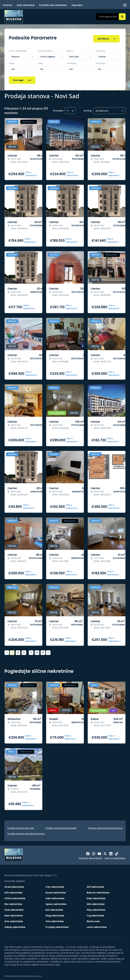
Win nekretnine (96, 902)
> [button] (48, 651)
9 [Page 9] (43, 651)
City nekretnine (55, 885)
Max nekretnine (14, 914)
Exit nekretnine (54, 908)
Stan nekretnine (14, 908)
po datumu (102, 109)
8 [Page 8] (37, 651)
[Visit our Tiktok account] (117, 852)
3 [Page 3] (24, 651)
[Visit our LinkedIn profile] (111, 852)
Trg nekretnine (95, 914)
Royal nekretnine (56, 891)
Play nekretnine (96, 908)
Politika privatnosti (91, 857)
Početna (8, 5)
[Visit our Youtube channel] (99, 852)
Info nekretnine (13, 891)
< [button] (7, 651)
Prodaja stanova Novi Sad (21, 826)
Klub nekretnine (96, 896)
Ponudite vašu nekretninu (53, 5)
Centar (102, 55)
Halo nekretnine (55, 896)
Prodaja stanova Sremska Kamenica (26, 832)
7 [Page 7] (31, 651)
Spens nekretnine (56, 902)
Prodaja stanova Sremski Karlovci (105, 826)
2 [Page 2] (18, 651)
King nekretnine (55, 914)
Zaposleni (77, 5)
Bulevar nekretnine (98, 891)
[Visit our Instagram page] (94, 852)
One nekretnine (55, 919)
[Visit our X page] (105, 852)
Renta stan (93, 919)
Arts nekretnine (14, 919)
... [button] (27, 651)
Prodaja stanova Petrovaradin (61, 826)
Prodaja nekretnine (57, 925)
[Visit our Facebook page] (88, 852)
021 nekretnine (95, 885)
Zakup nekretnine (15, 925)
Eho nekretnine (13, 902)
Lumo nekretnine (97, 925)
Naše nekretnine (26, 5)
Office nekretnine (15, 896)
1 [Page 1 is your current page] (12, 651)
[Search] (122, 17)
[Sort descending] (73, 109)
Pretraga (22, 78)
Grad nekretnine (14, 885)
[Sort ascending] (68, 109)
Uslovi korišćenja (115, 857)
